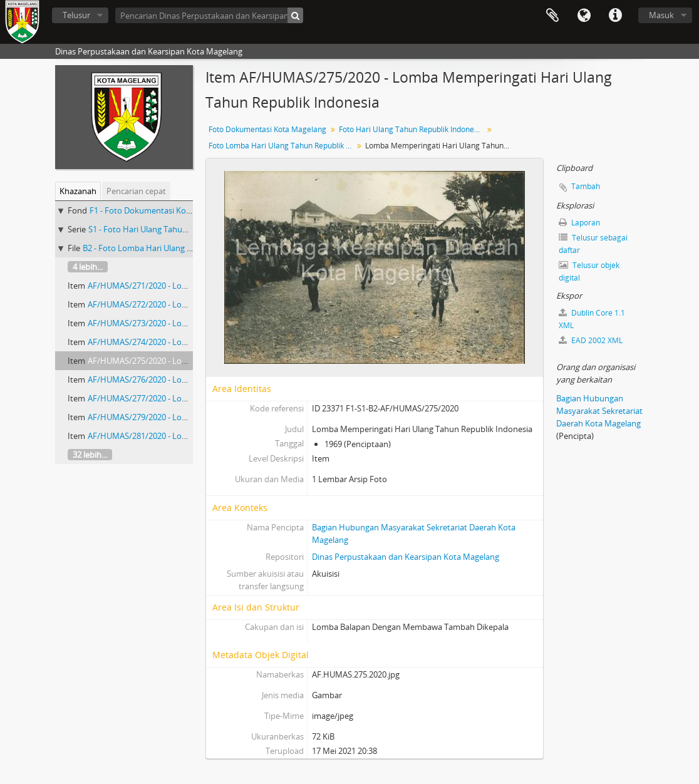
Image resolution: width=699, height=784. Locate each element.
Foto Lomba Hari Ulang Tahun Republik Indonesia (282, 146)
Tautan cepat (615, 16)
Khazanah (78, 191)
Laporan (579, 223)
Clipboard (552, 16)
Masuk (661, 15)
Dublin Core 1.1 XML (592, 319)
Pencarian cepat (136, 191)
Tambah (586, 186)
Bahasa (584, 16)
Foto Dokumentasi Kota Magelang (267, 129)
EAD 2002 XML (591, 340)
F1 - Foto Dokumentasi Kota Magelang (161, 210)
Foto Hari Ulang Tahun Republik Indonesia (412, 129)
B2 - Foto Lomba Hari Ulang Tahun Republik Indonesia (183, 248)
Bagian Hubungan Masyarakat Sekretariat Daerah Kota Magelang (599, 411)
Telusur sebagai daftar (593, 244)
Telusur (76, 15)
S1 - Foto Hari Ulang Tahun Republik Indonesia (174, 229)
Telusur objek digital (589, 271)
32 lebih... (90, 455)
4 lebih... (88, 267)
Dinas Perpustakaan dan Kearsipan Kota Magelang (406, 557)
